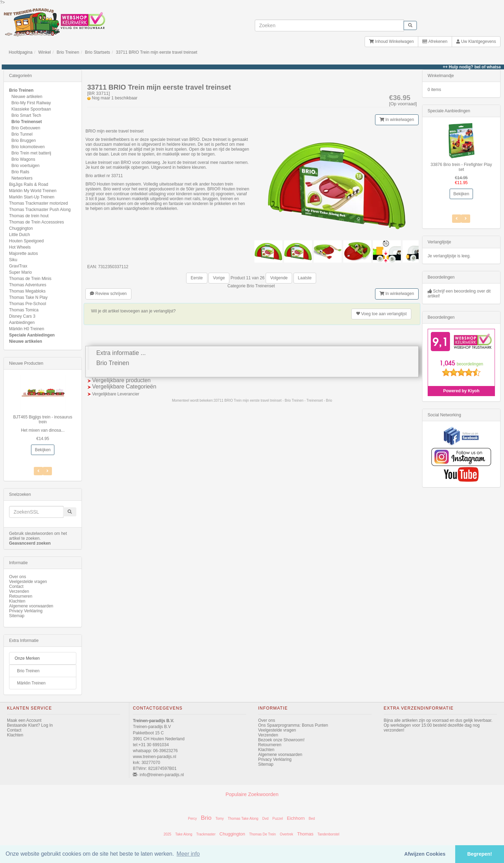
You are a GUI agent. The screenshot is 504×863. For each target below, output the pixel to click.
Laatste (305, 278)
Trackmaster (206, 834)
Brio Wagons (23, 159)
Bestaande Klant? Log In (30, 725)
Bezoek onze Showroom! (281, 740)
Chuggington (21, 228)
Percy (192, 819)
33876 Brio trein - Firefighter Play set (461, 167)
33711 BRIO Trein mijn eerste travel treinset (157, 52)
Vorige (219, 278)
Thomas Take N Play (28, 297)
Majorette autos (24, 253)
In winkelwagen (397, 120)
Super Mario (20, 272)
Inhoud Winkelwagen (391, 41)
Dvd (265, 819)
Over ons (18, 577)
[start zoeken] (410, 25)
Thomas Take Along (243, 819)
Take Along (184, 834)
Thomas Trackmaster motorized (39, 203)
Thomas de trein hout (29, 216)
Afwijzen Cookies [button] (425, 854)
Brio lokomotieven (28, 147)
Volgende (279, 278)
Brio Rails (20, 172)
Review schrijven (108, 294)
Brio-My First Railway (31, 103)
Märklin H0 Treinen (27, 329)
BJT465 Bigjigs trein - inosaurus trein (43, 419)
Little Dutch (20, 235)
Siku (13, 260)
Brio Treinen (68, 52)
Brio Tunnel (22, 134)
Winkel (45, 52)
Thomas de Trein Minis (30, 279)
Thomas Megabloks (27, 291)
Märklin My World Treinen (33, 191)
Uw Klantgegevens (476, 41)
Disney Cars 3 (22, 316)
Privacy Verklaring (26, 611)
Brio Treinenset (261, 286)
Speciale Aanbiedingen (32, 335)
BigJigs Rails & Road (29, 184)
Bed (312, 819)
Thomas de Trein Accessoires (36, 222)
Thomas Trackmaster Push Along (40, 210)
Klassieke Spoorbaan (31, 109)
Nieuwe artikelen (27, 97)
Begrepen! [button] (479, 854)
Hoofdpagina (21, 52)
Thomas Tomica (24, 310)
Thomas (305, 834)
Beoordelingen (441, 277)
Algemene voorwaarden (31, 606)
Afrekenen (435, 41)
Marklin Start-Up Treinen (32, 197)
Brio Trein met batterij (31, 153)
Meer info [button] (188, 854)
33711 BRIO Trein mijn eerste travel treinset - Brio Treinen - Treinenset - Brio (273, 400)
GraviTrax (18, 266)
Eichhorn (296, 818)
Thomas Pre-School (28, 304)
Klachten (17, 601)
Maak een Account (24, 720)
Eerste (197, 278)
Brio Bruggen (24, 141)
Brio (206, 818)
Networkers (22, 178)
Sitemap (17, 616)
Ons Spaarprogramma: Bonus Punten (293, 725)
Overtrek (287, 834)
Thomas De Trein (263, 834)
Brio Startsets (98, 52)
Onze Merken (27, 658)
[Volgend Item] (38, 471)
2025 (167, 834)
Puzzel (278, 819)
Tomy (220, 819)
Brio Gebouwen (26, 128)
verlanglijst (381, 314)
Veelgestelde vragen (28, 582)
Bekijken (43, 450)
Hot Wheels (20, 247)
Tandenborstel (329, 834)
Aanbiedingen (22, 323)
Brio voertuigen (26, 166)
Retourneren (21, 596)
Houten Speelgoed (26, 241)
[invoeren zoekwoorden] (329, 25)
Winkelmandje (441, 76)
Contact (16, 586)
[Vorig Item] (47, 471)
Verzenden (19, 591)
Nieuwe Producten (26, 363)
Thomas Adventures (28, 285)
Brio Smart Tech (26, 115)
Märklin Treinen (31, 683)
